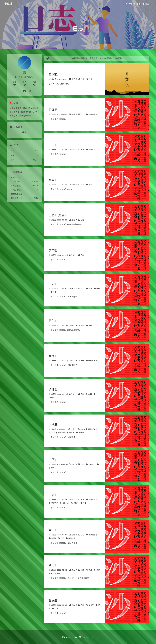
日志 (83, 79)
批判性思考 (93, 114)
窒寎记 (53, 74)
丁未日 (53, 284)
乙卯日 (53, 110)
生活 (73, 79)
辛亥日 (53, 180)
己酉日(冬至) (57, 215)
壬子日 (53, 145)
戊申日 (53, 250)
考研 (90, 185)
